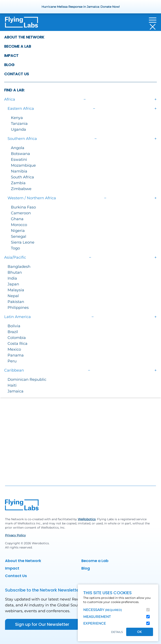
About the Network (24, 37)
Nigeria (18, 231)
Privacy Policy (15, 535)
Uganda (18, 129)
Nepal (13, 296)
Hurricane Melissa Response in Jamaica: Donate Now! (81, 7)
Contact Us (17, 74)
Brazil (13, 332)
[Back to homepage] (21, 23)
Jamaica (16, 391)
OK (140, 632)
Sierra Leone (23, 242)
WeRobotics (87, 519)
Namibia (19, 171)
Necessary (103, 610)
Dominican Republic (27, 379)
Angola (18, 148)
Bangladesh (19, 267)
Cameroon (21, 213)
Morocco (19, 225)
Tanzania (19, 124)
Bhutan (15, 272)
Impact (11, 56)
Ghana (17, 219)
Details (117, 632)
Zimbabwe (21, 189)
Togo (15, 248)
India (12, 278)
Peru (12, 361)
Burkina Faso (23, 207)
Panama (16, 355)
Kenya (17, 118)
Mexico (14, 349)
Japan (13, 284)
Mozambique (23, 165)
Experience (95, 623)
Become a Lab (18, 46)
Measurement (97, 617)
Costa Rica (18, 344)
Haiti (12, 385)
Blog (9, 65)
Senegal (19, 236)
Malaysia (16, 290)
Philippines (18, 308)
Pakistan (16, 302)
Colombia (17, 338)
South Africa (22, 177)
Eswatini (19, 160)
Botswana (20, 154)
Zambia (18, 183)
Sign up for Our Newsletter (42, 624)
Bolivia (14, 326)
